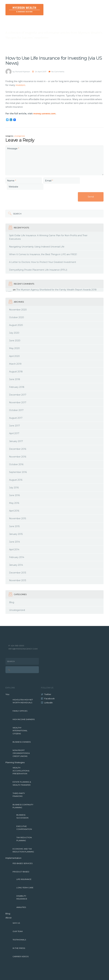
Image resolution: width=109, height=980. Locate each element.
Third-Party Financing (19, 795)
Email (49, 181)
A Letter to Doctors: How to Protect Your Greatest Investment (43, 262)
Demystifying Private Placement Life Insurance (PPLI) (38, 270)
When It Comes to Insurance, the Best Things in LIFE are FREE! (43, 254)
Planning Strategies (15, 762)
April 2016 (14, 511)
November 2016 (18, 457)
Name (12, 181)
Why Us (16, 923)
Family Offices (20, 711)
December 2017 (18, 395)
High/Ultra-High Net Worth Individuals (23, 701)
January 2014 (16, 565)
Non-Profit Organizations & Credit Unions (21, 753)
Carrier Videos (21, 957)
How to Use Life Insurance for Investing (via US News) (54, 61)
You (7, 694)
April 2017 (14, 433)
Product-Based (21, 872)
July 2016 (14, 488)
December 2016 (18, 449)
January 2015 (16, 534)
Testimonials (19, 940)
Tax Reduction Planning (24, 839)
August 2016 (16, 480)
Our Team (18, 931)
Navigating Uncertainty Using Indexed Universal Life (37, 247)
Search (17, 214)
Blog (12, 602)
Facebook (49, 699)
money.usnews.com (44, 113)
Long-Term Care (25, 888)
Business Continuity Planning (23, 806)
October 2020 (17, 317)
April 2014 (14, 550)
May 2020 (14, 348)
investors (20, 85)
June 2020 (15, 341)
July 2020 (14, 333)
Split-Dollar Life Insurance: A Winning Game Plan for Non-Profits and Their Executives (48, 237)
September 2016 (18, 472)
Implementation (13, 858)
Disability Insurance (22, 897)
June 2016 (14, 495)
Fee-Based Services (23, 863)
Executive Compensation (24, 828)
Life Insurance (24, 879)
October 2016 (16, 464)
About (9, 918)
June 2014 (14, 542)
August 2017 (16, 418)
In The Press (19, 948)
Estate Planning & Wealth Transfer (22, 783)
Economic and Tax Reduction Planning (23, 850)
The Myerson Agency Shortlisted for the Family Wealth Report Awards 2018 (56, 290)
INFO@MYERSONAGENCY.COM (23, 649)
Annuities (21, 907)
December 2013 (18, 573)
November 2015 (18, 518)
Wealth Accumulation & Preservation (21, 771)
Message (13, 148)
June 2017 (14, 426)
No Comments (58, 72)
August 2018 (16, 372)
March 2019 (15, 364)
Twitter (48, 694)
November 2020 (18, 310)
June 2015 (14, 526)
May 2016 (14, 503)
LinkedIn (49, 703)
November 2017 (18, 402)
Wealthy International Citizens (20, 731)
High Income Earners (24, 719)
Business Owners (22, 742)
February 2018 (17, 387)
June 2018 (15, 379)
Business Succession (22, 816)
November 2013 (18, 580)
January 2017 (16, 441)
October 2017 (16, 410)
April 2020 (14, 356)
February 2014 (17, 557)
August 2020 (16, 325)
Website (13, 187)
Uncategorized (19, 136)
